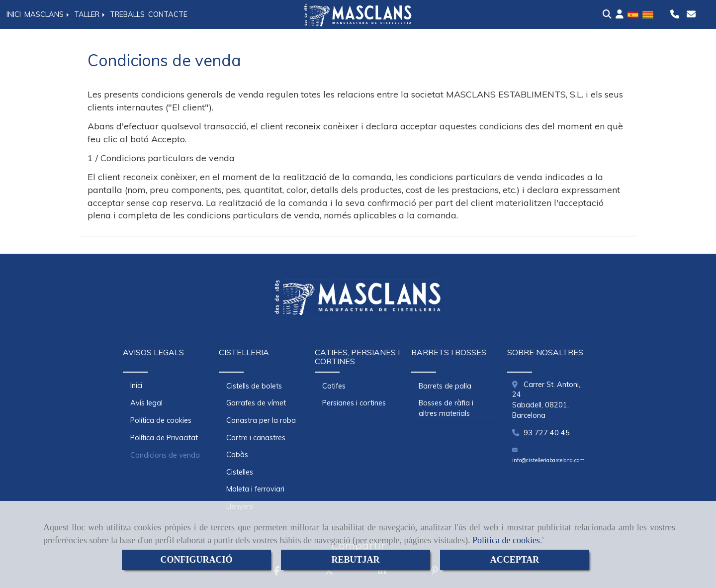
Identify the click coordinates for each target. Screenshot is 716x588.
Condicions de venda (165, 455)
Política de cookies (506, 540)
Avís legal (146, 403)
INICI (14, 14)
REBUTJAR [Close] (355, 560)
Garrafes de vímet (256, 403)
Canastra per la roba (261, 420)
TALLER (90, 14)
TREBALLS (127, 14)
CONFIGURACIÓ (196, 560)
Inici (136, 386)
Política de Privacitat (164, 438)
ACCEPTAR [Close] (515, 560)
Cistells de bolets (254, 386)
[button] (620, 14)
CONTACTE (168, 14)
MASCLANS (47, 14)
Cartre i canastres (256, 438)
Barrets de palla (445, 386)
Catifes (334, 386)
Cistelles (240, 472)
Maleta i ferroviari (255, 489)
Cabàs (237, 455)
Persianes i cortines (354, 403)
